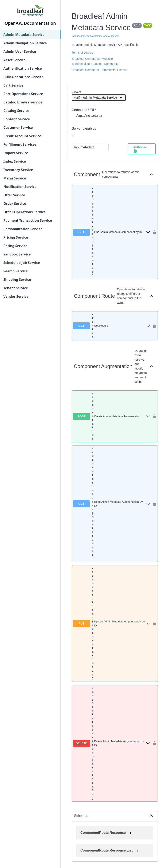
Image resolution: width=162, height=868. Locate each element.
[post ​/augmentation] (112, 416)
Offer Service (14, 195)
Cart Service (13, 85)
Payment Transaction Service (28, 220)
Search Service (16, 271)
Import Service (16, 153)
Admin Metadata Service (24, 35)
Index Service (15, 161)
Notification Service (20, 187)
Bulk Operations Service (23, 77)
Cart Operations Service (23, 94)
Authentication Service (23, 68)
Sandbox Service (17, 254)
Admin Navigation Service (25, 43)
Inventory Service (18, 170)
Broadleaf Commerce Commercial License (99, 70)
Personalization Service (23, 229)
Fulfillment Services (20, 144)
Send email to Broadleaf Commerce (95, 64)
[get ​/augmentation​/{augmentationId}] (112, 504)
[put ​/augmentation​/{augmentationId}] (112, 623)
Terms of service (82, 53)
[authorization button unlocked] (153, 232)
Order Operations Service (25, 212)
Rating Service (15, 246)
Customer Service (18, 128)
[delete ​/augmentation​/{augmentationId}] (112, 743)
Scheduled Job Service (22, 263)
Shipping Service (17, 280)
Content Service (17, 119)
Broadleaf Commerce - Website (92, 59)
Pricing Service (16, 237)
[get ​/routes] (112, 326)
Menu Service (15, 178)
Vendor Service (16, 296)
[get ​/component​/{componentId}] (112, 232)
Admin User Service (20, 52)
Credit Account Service (22, 136)
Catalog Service (16, 111)
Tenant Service (16, 288)
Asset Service (14, 60)
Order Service (15, 204)
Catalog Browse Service (23, 102)
